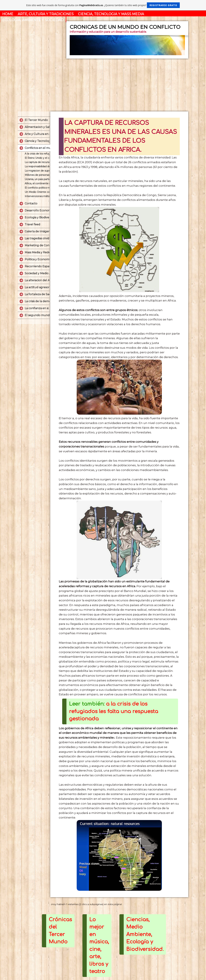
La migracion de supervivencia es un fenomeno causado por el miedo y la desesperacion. (37, 171)
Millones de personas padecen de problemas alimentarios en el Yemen (37, 175)
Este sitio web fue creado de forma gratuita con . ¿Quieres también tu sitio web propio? (103, 5)
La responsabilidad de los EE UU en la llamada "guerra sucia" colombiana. (37, 166)
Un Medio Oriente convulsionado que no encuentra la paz (37, 192)
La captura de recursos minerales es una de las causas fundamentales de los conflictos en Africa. (37, 162)
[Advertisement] (103, 84)
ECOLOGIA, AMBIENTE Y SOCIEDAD (33, 20)
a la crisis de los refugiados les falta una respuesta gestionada (114, 711)
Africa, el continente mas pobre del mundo (37, 183)
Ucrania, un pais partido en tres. (37, 179)
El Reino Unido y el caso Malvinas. (37, 158)
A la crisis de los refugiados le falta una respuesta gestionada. (37, 154)
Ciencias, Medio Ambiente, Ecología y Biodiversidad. (145, 934)
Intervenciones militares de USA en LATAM (37, 196)
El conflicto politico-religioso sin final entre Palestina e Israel (37, 188)
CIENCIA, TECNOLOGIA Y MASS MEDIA (111, 14)
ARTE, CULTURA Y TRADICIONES (46, 14)
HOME (8, 14)
